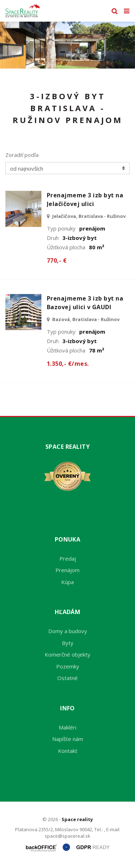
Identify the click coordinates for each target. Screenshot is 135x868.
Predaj (68, 558)
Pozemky (68, 666)
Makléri (67, 727)
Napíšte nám (68, 739)
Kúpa (67, 582)
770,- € (57, 260)
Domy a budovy (68, 631)
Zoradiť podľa (22, 155)
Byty (68, 643)
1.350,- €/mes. (68, 364)
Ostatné (67, 678)
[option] (67, 45)
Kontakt (68, 751)
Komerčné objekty (67, 654)
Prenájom (67, 570)
